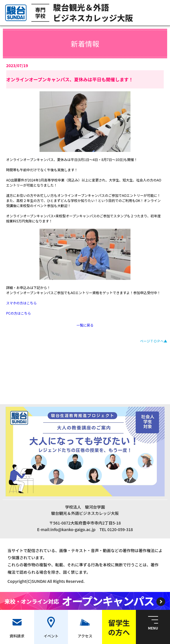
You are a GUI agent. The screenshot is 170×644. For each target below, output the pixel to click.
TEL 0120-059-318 (116, 529)
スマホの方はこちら (22, 303)
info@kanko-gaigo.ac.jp (73, 529)
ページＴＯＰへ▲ (154, 341)
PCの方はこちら (19, 313)
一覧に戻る (85, 325)
